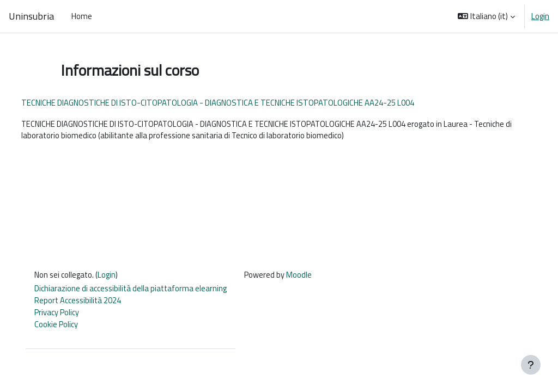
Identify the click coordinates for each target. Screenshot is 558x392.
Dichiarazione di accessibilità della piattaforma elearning (141, 292)
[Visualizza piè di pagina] (531, 365)
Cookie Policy (65, 328)
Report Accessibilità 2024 (87, 304)
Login (540, 16)
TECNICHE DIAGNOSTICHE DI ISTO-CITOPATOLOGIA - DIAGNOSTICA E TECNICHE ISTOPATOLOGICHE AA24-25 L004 (238, 103)
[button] (486, 16)
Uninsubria (31, 16)
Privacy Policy (65, 316)
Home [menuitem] (82, 16)
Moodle (311, 277)
